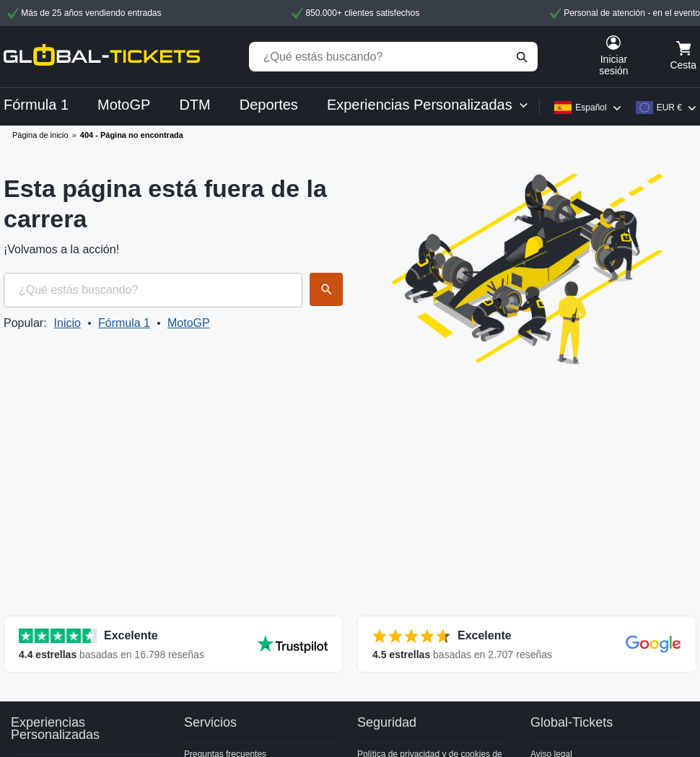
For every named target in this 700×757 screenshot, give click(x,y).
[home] (102, 57)
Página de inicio (40, 135)
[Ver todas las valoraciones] (173, 644)
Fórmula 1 (124, 323)
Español (591, 108)
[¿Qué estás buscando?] (393, 57)
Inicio (67, 323)
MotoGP (189, 323)
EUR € (669, 108)
